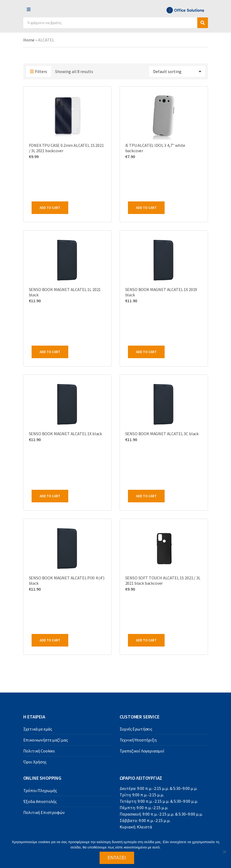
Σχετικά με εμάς (38, 729)
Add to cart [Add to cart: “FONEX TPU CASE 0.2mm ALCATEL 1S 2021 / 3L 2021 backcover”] (50, 208)
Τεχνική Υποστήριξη (138, 740)
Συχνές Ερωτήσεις (136, 729)
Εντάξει (117, 858)
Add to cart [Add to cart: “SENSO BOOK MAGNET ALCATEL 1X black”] (50, 496)
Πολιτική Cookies (39, 751)
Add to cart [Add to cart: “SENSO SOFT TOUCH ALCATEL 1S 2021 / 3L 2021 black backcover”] (146, 640)
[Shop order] (177, 71)
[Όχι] (224, 852)
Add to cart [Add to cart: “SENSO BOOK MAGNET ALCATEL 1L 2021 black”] (50, 352)
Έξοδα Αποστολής (40, 801)
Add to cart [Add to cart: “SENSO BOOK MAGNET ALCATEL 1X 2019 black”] (146, 352)
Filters (39, 72)
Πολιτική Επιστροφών (44, 812)
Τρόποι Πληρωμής (40, 790)
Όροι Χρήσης (35, 762)
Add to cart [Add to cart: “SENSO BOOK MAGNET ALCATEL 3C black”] (146, 496)
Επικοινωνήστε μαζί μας (46, 740)
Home (29, 40)
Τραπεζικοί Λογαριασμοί (142, 751)
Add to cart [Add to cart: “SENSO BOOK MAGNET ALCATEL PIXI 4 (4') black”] (50, 640)
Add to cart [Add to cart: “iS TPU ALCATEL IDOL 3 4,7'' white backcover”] (146, 208)
